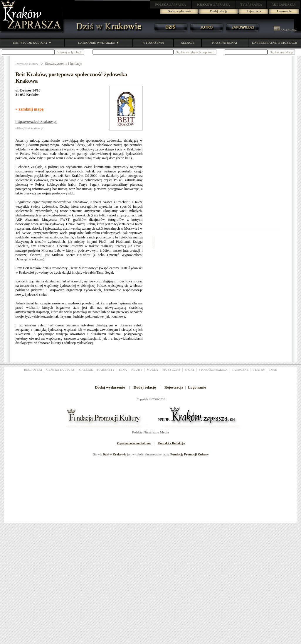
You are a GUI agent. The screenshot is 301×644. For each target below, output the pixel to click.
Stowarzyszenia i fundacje (63, 64)
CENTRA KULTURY (61, 370)
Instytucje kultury (27, 64)
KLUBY (137, 370)
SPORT (189, 370)
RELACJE (188, 43)
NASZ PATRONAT (225, 43)
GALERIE (86, 370)
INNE (273, 370)
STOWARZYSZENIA (213, 370)
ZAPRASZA (171, 4)
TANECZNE (240, 370)
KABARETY (106, 370)
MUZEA (152, 370)
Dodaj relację (219, 11)
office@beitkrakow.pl (30, 128)
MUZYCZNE (171, 370)
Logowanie (284, 11)
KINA (123, 370)
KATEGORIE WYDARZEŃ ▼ (99, 43)
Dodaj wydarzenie (179, 11)
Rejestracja (254, 11)
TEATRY (259, 370)
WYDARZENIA (153, 43)
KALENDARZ (285, 30)
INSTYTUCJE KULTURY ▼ (32, 43)
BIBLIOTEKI (33, 370)
